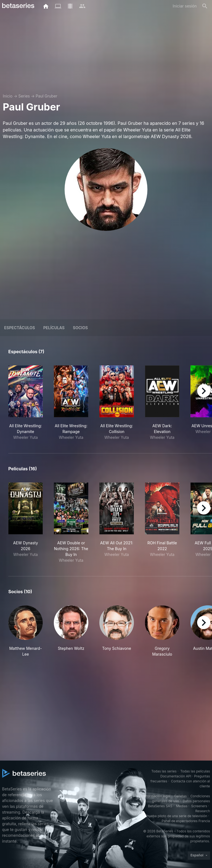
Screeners (199, 806)
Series (24, 96)
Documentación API (176, 776)
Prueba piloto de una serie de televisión (176, 816)
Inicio (8, 96)
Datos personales (196, 801)
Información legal (157, 796)
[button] (26, 631)
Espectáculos (20, 328)
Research (203, 811)
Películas (54, 328)
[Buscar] (205, 6)
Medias (182, 806)
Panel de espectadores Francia (186, 821)
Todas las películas (195, 771)
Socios (80, 328)
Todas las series (164, 771)
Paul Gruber (46, 96)
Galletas (181, 796)
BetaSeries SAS (160, 806)
